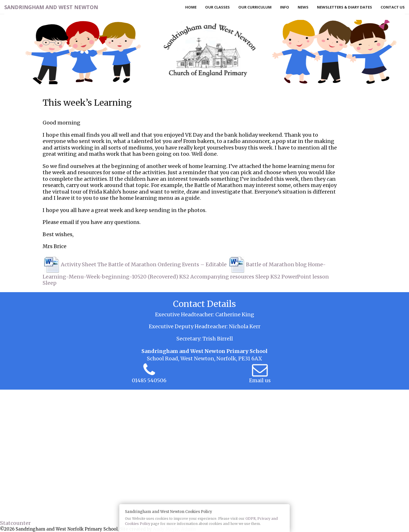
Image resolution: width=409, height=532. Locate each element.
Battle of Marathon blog (276, 264)
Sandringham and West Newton (51, 7)
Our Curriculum (255, 7)
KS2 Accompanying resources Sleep (224, 277)
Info (285, 7)
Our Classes (217, 7)
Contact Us (393, 7)
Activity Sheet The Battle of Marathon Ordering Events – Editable (144, 264)
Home (191, 7)
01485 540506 (149, 380)
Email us (260, 380)
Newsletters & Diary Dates (345, 7)
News (303, 7)
